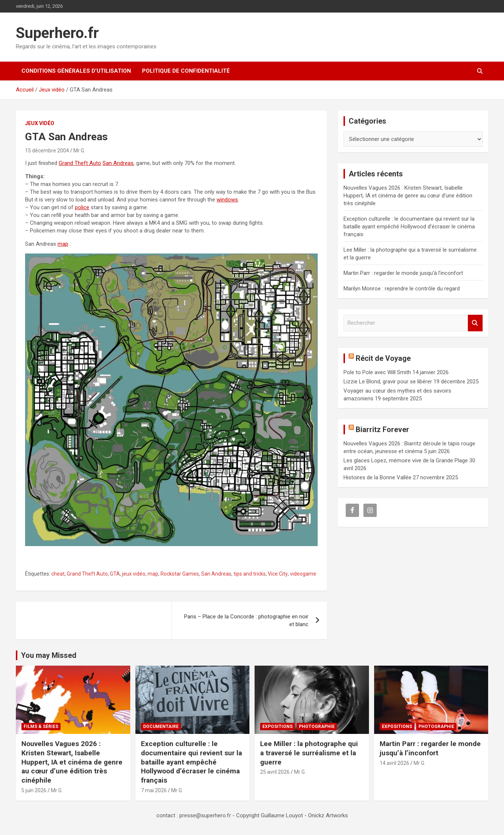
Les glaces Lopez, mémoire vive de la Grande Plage (406, 460)
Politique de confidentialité (186, 71)
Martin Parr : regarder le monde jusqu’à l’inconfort (403, 273)
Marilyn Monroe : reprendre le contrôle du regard (402, 289)
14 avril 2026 (394, 763)
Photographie (317, 727)
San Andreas (118, 163)
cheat (58, 574)
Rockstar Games (180, 574)
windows (227, 200)
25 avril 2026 (275, 772)
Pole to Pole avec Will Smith (377, 372)
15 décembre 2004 (47, 151)
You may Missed (49, 655)
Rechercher (475, 323)
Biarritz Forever (382, 429)
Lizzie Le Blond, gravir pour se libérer (388, 382)
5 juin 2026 (34, 790)
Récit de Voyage (383, 358)
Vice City (278, 574)
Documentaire (161, 727)
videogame (303, 574)
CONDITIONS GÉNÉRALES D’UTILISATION (76, 71)
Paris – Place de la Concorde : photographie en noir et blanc (246, 620)
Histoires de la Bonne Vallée (377, 477)
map (63, 244)
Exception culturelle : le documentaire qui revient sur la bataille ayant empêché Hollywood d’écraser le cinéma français (409, 227)
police (82, 207)
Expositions (277, 727)
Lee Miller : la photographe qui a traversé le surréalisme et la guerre (309, 753)
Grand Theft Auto (80, 163)
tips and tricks (250, 574)
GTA (115, 574)
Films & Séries (41, 727)
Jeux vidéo (40, 123)
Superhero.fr (57, 33)
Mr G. (79, 151)
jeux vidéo (134, 574)
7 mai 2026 (154, 790)
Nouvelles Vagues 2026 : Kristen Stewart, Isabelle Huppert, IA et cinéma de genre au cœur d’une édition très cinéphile (408, 196)
